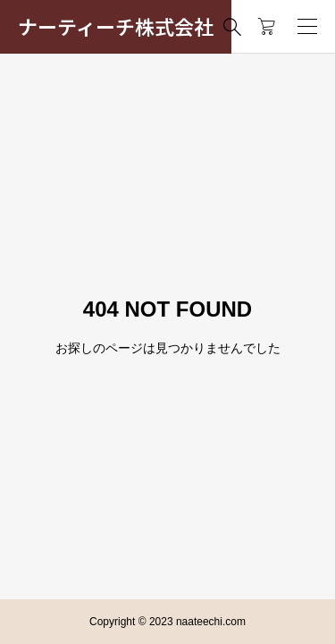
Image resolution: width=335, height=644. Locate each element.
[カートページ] (267, 27)
